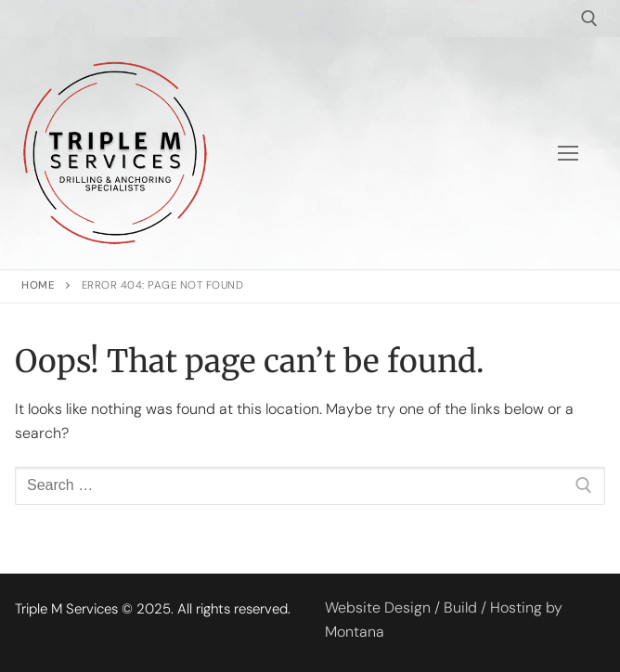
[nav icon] (568, 153)
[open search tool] (589, 19)
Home (38, 285)
